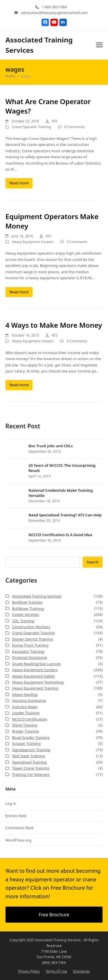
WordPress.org (18, 840)
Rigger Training (25, 731)
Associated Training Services (37, 596)
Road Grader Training (31, 737)
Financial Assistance (30, 657)
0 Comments (74, 127)
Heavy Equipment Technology (38, 682)
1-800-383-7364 (54, 7)
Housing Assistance (29, 700)
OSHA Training (25, 725)
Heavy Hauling (25, 694)
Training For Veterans (31, 774)
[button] (99, 45)
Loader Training (26, 713)
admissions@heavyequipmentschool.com (54, 13)
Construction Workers (31, 627)
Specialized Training (30, 762)
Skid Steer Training (29, 756)
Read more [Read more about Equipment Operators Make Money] (19, 292)
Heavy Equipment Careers (33, 242)
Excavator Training (28, 651)
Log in (11, 803)
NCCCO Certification (30, 719)
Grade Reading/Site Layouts (36, 664)
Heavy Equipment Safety (34, 676)
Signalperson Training (31, 750)
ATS (54, 121)
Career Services (26, 614)
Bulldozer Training (28, 608)
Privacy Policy (29, 971)
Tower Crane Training (31, 768)
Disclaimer (81, 971)
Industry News (25, 707)
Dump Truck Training (30, 645)
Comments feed (19, 828)
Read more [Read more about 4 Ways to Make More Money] (19, 385)
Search (93, 562)
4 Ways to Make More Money (54, 325)
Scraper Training (26, 743)
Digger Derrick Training (33, 639)
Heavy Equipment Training (35, 688)
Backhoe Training (27, 602)
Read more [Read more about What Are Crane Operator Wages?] (19, 183)
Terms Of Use (56, 971)
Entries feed (16, 816)
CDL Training (23, 621)
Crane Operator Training (32, 127)
